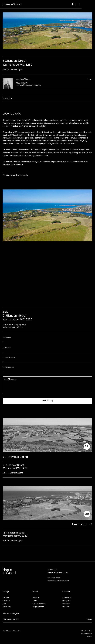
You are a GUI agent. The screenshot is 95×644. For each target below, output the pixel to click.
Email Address (8, 367)
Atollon (90, 636)
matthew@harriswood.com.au (28, 85)
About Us (36, 598)
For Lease (6, 601)
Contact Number (9, 358)
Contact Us (67, 598)
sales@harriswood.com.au (58, 573)
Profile (90, 79)
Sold (4, 604)
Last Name (7, 348)
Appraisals (7, 607)
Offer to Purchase (39, 604)
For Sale (6, 598)
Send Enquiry (48, 401)
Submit (89, 620)
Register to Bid (38, 607)
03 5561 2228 (53, 569)
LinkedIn (66, 607)
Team (35, 601)
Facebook (66, 604)
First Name (7, 338)
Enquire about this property (15, 175)
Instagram (66, 601)
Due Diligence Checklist (11, 631)
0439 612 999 (22, 83)
